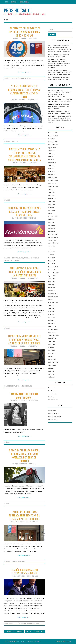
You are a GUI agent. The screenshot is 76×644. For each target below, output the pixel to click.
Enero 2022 (52, 174)
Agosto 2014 (52, 338)
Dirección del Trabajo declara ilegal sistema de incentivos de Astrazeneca (24, 212)
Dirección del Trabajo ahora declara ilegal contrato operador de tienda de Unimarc (24, 456)
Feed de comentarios (55, 416)
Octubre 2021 (52, 183)
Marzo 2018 (52, 225)
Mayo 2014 (51, 344)
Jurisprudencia (53, 394)
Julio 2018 (51, 219)
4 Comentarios (33, 163)
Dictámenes (7, 141)
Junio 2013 (51, 371)
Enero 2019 (52, 213)
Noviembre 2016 (53, 267)
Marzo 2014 (52, 350)
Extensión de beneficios (18, 562)
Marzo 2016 (52, 288)
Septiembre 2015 (53, 303)
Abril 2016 (51, 285)
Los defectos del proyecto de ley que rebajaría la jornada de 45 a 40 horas (24, 32)
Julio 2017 (51, 249)
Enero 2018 (52, 231)
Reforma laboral (24, 2)
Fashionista (59, 641)
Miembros (14, 2)
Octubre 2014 (52, 332)
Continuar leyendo (24, 72)
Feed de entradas (54, 414)
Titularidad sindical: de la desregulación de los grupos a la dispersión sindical (24, 272)
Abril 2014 (51, 347)
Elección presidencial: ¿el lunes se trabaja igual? (24, 571)
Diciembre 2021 (53, 177)
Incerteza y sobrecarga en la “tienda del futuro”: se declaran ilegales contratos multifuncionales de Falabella (24, 154)
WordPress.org (53, 419)
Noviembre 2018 (53, 216)
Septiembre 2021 (53, 186)
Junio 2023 (51, 154)
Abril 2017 (51, 255)
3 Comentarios (33, 38)
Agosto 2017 (52, 246)
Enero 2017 (52, 264)
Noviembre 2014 (53, 329)
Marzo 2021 (52, 195)
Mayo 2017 (51, 252)
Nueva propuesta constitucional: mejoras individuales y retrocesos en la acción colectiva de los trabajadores (60, 72)
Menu (6, 20)
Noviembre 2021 (53, 180)
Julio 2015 (51, 306)
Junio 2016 (51, 279)
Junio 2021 (51, 192)
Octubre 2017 (52, 240)
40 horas (15, 78)
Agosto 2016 (52, 276)
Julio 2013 (51, 368)
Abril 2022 (51, 172)
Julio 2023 (51, 151)
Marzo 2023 (52, 160)
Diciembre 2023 (53, 142)
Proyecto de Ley (22, 78)
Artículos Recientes (35, 631)
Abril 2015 (51, 314)
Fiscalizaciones (53, 391)
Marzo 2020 (52, 210)
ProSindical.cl (18, 10)
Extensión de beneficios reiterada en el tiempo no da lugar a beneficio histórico (24, 515)
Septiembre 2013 (53, 362)
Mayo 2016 (51, 282)
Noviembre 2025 (53, 136)
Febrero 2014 (52, 353)
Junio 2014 (51, 341)
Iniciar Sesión (52, 411)
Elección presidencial (21, 623)
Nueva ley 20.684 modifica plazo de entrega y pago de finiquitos (59, 106)
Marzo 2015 (52, 317)
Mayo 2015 (51, 311)
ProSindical (23, 38)
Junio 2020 (51, 201)
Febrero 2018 (52, 228)
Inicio (7, 2)
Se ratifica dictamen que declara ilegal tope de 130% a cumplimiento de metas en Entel (24, 91)
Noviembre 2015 (53, 297)
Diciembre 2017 (53, 234)
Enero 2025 (52, 139)
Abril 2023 (51, 157)
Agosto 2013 (52, 365)
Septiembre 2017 (53, 243)
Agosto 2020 (52, 198)
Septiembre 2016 (53, 273)
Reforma (29, 78)
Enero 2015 (52, 323)
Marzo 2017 (52, 258)
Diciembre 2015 (53, 294)
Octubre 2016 (52, 270)
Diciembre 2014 (53, 326)
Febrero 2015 (52, 320)
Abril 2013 (51, 377)
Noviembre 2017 (53, 237)
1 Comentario (33, 218)
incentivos (15, 141)
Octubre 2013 (52, 359)
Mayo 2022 (51, 169)
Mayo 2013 (51, 374)
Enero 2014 (52, 356)
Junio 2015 (51, 309)
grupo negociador (27, 386)
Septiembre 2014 (53, 335)
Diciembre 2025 (53, 133)
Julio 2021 (51, 189)
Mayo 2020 (51, 204)
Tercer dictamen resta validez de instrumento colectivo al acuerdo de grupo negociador (24, 340)
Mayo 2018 (51, 222)
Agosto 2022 (52, 163)
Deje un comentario (33, 100)
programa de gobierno (33, 623)
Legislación (7, 78)
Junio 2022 (51, 166)
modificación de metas (30, 258)
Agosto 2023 (52, 148)
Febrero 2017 (52, 261)
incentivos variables (18, 258)
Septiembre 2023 (53, 145)
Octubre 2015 (52, 300)
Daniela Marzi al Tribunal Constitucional (24, 396)
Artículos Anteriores (14, 631)
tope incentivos (14, 260)
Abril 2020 (51, 207)
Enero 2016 (52, 291)
